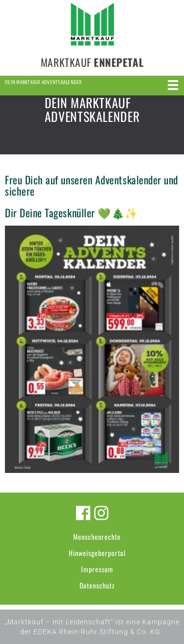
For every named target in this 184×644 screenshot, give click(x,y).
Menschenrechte (97, 537)
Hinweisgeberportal (97, 553)
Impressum (97, 569)
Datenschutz (97, 585)
